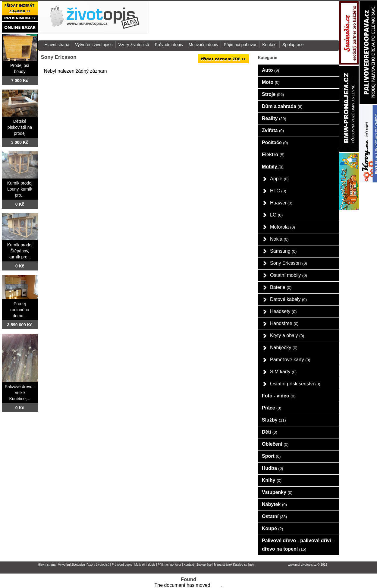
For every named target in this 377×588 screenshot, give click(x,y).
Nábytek (274, 504)
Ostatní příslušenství (295, 384)
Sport (271, 456)
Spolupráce (293, 45)
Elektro (273, 155)
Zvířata (273, 130)
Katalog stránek (244, 565)
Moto (271, 82)
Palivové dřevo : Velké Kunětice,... (20, 393)
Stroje (273, 94)
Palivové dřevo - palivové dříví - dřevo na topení (298, 545)
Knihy (272, 480)
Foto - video (279, 396)
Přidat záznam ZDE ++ (223, 59)
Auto (270, 70)
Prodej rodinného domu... (20, 310)
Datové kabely (288, 299)
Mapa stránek (223, 565)
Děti (270, 432)
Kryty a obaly (287, 335)
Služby (274, 420)
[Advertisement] (275, 18)
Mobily (273, 167)
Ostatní (274, 516)
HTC (278, 191)
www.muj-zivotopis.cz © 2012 (308, 565)
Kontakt (269, 45)
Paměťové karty (290, 360)
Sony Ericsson (289, 263)
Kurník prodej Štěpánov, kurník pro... (20, 251)
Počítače (275, 142)
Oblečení (275, 444)
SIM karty (283, 372)
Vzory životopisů (134, 45)
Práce (272, 408)
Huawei (281, 203)
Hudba (273, 468)
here (216, 585)
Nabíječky (284, 348)
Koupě (273, 528)
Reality (274, 118)
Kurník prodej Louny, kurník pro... (20, 189)
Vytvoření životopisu (94, 45)
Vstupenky (277, 492)
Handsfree (284, 323)
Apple (279, 179)
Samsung (283, 251)
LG (276, 215)
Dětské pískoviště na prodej (20, 127)
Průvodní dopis (169, 45)
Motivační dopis (203, 45)
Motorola (283, 227)
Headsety (283, 311)
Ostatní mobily (289, 275)
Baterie (281, 287)
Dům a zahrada (282, 106)
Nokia (279, 239)
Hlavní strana (57, 45)
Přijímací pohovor (240, 45)
